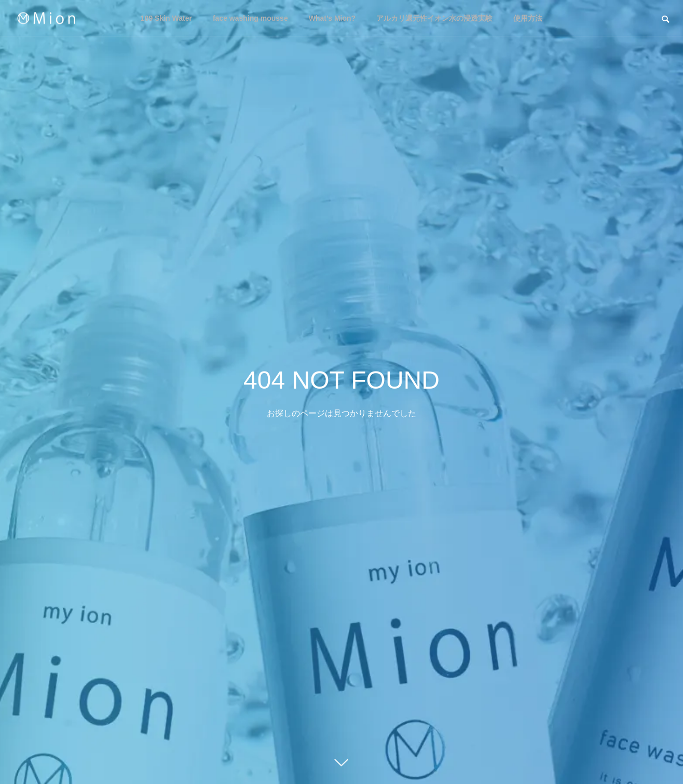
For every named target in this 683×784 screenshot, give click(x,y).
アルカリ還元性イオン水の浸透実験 (434, 18)
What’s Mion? (332, 18)
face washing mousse (250, 18)
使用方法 (528, 18)
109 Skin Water (166, 18)
